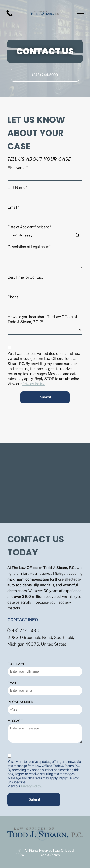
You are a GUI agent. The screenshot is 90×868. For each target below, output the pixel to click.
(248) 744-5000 (24, 630)
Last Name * (18, 188)
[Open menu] (81, 13)
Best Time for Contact (25, 277)
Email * (13, 207)
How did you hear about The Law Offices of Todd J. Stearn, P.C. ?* (42, 319)
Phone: (14, 297)
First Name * (18, 168)
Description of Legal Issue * (29, 247)
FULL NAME (16, 664)
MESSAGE (15, 721)
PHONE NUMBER (20, 702)
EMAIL (12, 683)
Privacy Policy (33, 384)
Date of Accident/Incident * (29, 227)
